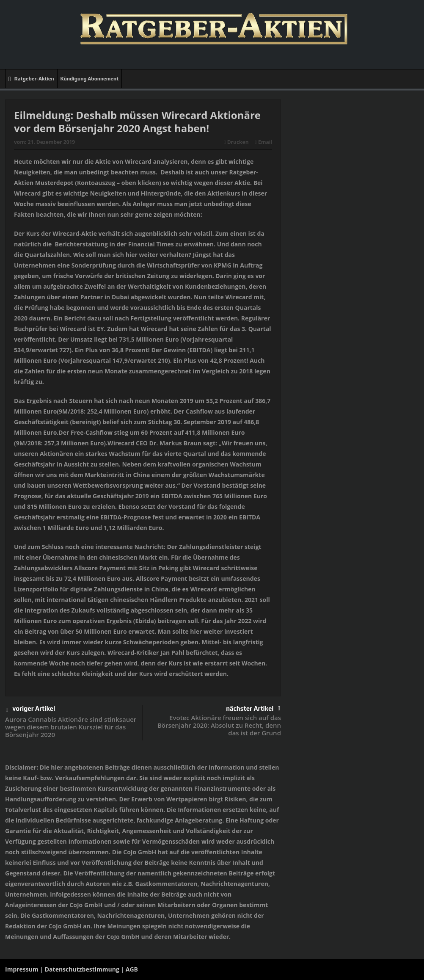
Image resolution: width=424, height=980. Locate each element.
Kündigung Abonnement (89, 79)
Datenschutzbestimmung (82, 969)
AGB (132, 969)
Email (264, 142)
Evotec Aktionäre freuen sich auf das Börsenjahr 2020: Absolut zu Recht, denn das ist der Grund (219, 725)
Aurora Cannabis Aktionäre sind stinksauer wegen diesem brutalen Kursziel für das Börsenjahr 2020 (71, 727)
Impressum (22, 969)
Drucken (236, 142)
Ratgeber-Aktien (31, 79)
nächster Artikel (253, 708)
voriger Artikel (30, 710)
